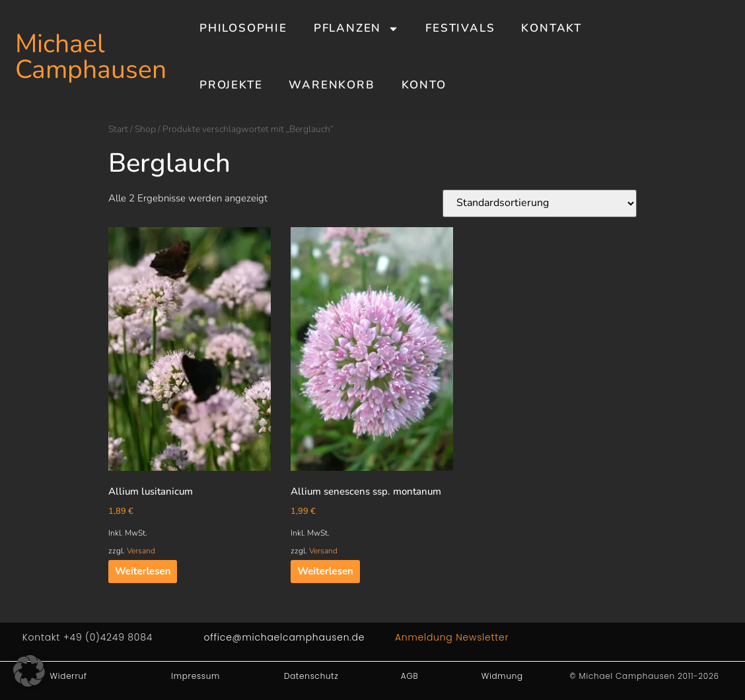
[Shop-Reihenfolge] (540, 203)
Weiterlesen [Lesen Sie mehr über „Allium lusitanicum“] (143, 571)
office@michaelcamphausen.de (284, 637)
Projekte (231, 85)
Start (118, 129)
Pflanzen (356, 29)
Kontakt (551, 28)
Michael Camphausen (91, 57)
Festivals (460, 28)
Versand (141, 551)
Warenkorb (332, 85)
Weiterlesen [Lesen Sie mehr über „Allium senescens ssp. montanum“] (325, 571)
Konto (424, 85)
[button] (29, 671)
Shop (145, 129)
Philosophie (243, 28)
